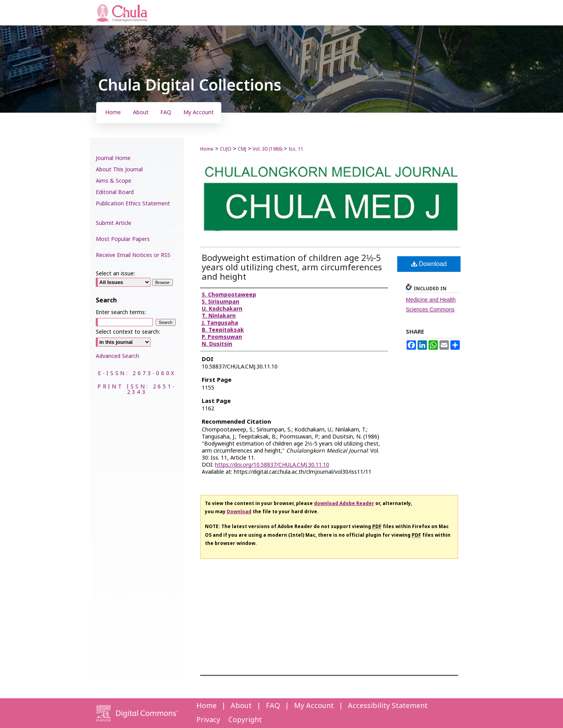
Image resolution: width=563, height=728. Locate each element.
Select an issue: (115, 274)
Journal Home (113, 158)
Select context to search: (128, 332)
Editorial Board (115, 192)
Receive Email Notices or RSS (133, 255)
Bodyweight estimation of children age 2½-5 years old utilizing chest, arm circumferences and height (292, 268)
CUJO (226, 149)
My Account (314, 706)
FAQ (273, 706)
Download (429, 264)
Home (207, 149)
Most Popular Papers (123, 239)
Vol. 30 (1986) (267, 149)
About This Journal (119, 170)
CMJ (242, 149)
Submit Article (114, 223)
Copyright (245, 720)
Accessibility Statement (388, 706)
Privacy (208, 720)
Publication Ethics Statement (133, 204)
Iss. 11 (296, 149)
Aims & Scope (114, 181)
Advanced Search (117, 356)
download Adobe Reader (344, 503)
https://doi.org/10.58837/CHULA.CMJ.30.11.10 (272, 465)
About (241, 706)
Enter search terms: (121, 312)
